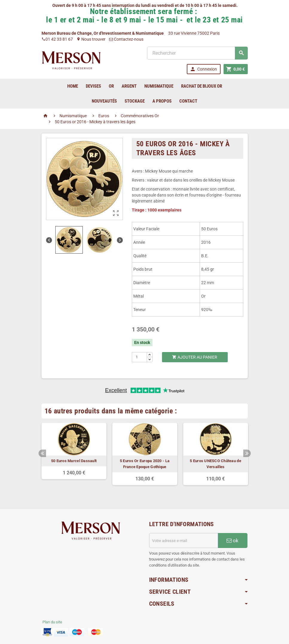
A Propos (162, 101)
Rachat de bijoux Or (202, 86)
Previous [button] (42, 453)
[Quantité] (139, 357)
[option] (74, 451)
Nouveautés (104, 101)
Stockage (135, 101)
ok (233, 541)
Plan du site (52, 622)
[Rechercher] (197, 53)
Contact (188, 101)
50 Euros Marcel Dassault (74, 461)
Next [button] (247, 453)
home (73, 86)
